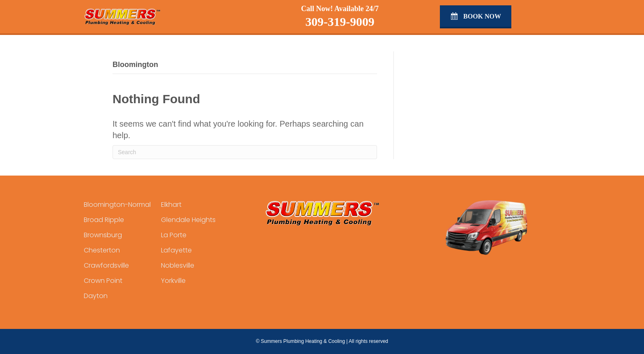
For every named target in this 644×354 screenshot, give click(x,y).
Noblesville (178, 265)
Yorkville (173, 281)
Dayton (96, 296)
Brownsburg (103, 235)
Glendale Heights (188, 220)
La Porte (174, 235)
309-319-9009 (340, 22)
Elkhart (171, 205)
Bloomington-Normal (117, 205)
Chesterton (102, 250)
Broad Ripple (104, 220)
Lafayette (176, 250)
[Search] (245, 152)
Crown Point (103, 281)
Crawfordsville (106, 265)
